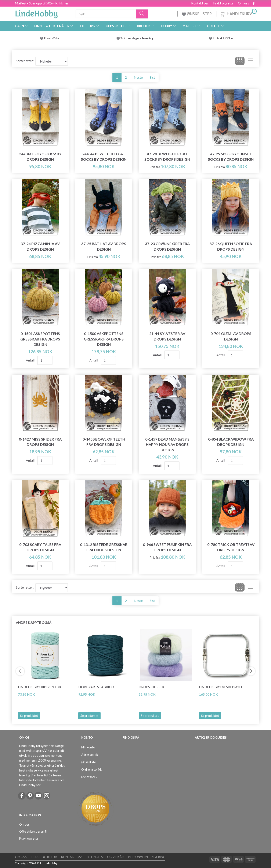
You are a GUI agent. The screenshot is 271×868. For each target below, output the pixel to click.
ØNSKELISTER (197, 14)
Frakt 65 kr (52, 38)
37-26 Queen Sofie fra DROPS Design (231, 246)
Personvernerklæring (147, 857)
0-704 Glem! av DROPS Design (231, 336)
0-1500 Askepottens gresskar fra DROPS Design (104, 339)
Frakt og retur (223, 3)
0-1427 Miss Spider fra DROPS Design (40, 442)
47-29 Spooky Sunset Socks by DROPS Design (231, 156)
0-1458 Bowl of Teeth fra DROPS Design (104, 442)
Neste (138, 77)
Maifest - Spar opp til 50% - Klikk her (42, 3)
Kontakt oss (200, 3)
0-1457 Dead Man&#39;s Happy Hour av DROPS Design (167, 444)
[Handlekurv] (238, 13)
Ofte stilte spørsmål (33, 831)
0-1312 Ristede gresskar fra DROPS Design (104, 547)
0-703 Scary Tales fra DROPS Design (40, 547)
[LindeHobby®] (36, 13)
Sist (152, 77)
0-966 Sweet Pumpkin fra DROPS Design (167, 547)
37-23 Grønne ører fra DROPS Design (167, 246)
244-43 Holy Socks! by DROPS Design (40, 156)
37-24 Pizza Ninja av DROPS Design (40, 246)
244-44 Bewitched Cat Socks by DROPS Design (104, 156)
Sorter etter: (25, 61)
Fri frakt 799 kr (223, 38)
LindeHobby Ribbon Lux (40, 687)
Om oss (243, 3)
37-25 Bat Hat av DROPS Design (104, 246)
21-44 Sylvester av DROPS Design (167, 336)
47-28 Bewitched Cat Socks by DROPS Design (167, 156)
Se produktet (29, 716)
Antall (30, 360)
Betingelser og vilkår (105, 857)
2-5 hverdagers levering (138, 38)
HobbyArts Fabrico (96, 687)
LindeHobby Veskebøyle (221, 687)
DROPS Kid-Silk (152, 687)
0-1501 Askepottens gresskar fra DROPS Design (40, 339)
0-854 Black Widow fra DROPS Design (231, 442)
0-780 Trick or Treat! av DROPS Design (231, 547)
